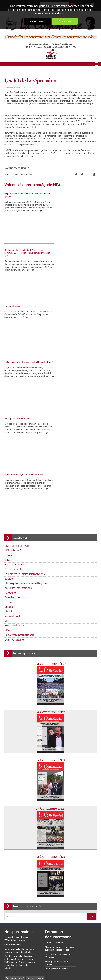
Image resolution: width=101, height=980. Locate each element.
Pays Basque (12, 445)
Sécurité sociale (14, 412)
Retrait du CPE (11, 954)
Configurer (37, 21)
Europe (9, 449)
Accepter (65, 21)
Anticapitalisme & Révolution (17, 317)
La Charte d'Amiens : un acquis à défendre (24, 904)
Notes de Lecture (15, 473)
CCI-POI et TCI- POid (17, 393)
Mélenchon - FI (13, 398)
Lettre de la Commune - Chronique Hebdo (25, 835)
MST (7, 468)
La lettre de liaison (41, 840)
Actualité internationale (18, 435)
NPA (7, 477)
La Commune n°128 (51, 608)
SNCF (8, 407)
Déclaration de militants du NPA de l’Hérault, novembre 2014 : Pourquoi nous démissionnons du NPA (75, 197)
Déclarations (24, 840)
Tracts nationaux (14, 845)
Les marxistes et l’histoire (57, 816)
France (9, 402)
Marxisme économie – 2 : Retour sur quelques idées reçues (60, 796)
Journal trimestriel (35, 826)
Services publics (14, 416)
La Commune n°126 (50, 704)
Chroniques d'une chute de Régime (25, 430)
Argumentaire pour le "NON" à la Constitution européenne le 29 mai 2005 (25, 948)
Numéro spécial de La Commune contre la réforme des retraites (19, 798)
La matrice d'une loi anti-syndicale (20, 909)
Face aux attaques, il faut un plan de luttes (72, 317)
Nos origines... (11, 913)
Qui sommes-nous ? (15, 826)
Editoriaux (10, 840)
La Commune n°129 (50, 559)
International (12, 463)
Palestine (10, 440)
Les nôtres (11, 830)
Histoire (9, 459)
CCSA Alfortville (14, 487)
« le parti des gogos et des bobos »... (21, 255)
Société (9, 426)
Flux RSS (57, 972)
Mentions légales (74, 972)
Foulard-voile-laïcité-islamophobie (25, 421)
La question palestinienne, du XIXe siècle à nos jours (18, 786)
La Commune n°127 (51, 656)
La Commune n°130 (51, 511)
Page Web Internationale (19, 482)
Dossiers (10, 454)
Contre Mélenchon (13, 792)
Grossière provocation (14, 942)
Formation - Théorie (54, 790)
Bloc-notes (29, 845)
